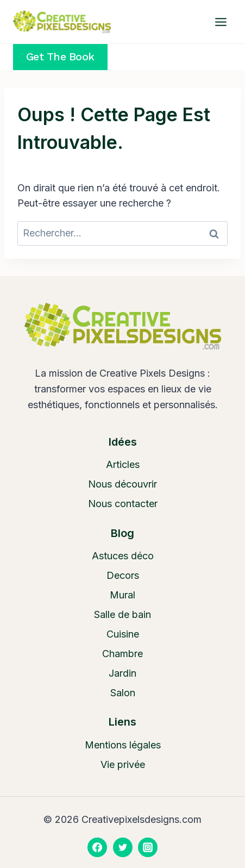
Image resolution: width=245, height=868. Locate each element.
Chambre (122, 654)
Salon (123, 693)
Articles (123, 464)
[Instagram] (148, 847)
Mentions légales (123, 745)
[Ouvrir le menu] (221, 22)
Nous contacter (123, 504)
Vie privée (123, 764)
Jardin (122, 673)
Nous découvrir (122, 484)
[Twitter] (123, 847)
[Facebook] (97, 847)
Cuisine (123, 634)
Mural (122, 595)
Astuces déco (123, 556)
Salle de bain (122, 614)
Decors (123, 575)
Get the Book (60, 57)
